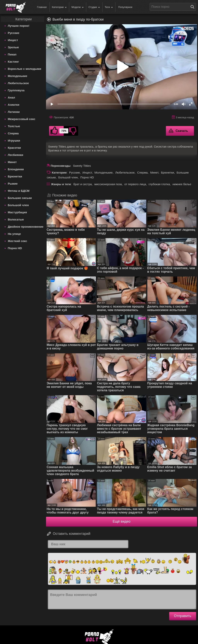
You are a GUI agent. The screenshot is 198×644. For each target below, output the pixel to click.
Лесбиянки (15, 155)
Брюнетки (15, 176)
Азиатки (14, 105)
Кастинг (13, 62)
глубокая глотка (159, 184)
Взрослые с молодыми (24, 69)
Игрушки (14, 140)
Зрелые (13, 47)
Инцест (13, 40)
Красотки (14, 148)
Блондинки (16, 169)
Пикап (12, 54)
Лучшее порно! (19, 26)
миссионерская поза (108, 184)
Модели (78, 7)
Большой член (18, 205)
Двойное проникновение (26, 227)
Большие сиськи (20, 198)
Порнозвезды (61, 166)
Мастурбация (17, 212)
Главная (42, 7)
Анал (11, 97)
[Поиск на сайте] (193, 7)
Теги (109, 7)
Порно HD (15, 248)
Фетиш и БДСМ (19, 191)
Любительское (18, 83)
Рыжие (13, 184)
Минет (12, 162)
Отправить (183, 616)
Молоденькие (17, 76)
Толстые (14, 126)
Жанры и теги (61, 184)
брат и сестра (82, 184)
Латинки (14, 112)
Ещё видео (122, 521)
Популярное (125, 7)
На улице (14, 234)
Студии (94, 7)
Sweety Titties (82, 166)
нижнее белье (182, 184)
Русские (14, 33)
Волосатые (16, 219)
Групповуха (16, 90)
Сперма (13, 133)
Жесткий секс (17, 241)
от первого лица (135, 184)
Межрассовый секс (21, 119)
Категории (59, 7)
